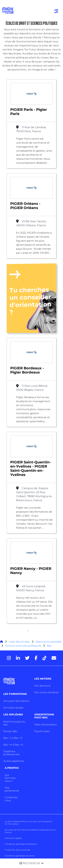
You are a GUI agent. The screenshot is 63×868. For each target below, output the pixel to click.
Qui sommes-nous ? (11, 778)
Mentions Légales (13, 838)
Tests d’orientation (46, 725)
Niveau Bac (10, 731)
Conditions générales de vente (20, 856)
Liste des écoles (19, 642)
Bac (49, 646)
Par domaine (42, 686)
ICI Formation (12, 824)
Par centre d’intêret (46, 692)
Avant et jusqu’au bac (14, 723)
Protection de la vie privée (17, 850)
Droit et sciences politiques (23, 646)
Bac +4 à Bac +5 (13, 745)
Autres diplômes (14, 761)
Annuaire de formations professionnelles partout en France (30, 831)
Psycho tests (42, 731)
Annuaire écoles (13, 708)
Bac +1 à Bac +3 (13, 738)
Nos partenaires (12, 789)
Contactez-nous (12, 799)
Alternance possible (49, 642)
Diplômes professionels (11, 753)
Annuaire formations (16, 701)
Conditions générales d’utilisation (21, 844)
